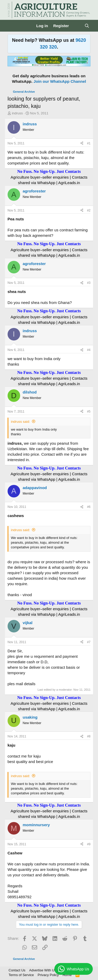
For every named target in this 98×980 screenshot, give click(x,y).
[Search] (87, 26)
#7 (89, 642)
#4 (89, 350)
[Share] (82, 143)
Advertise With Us (43, 970)
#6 (89, 507)
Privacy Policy (48, 975)
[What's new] (77, 26)
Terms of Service (21, 975)
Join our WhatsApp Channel (60, 81)
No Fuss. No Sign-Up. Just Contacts (49, 171)
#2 (89, 210)
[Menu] (12, 26)
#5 (89, 412)
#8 (89, 736)
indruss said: (21, 422)
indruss (17, 113)
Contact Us (17, 970)
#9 (89, 844)
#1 (89, 143)
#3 (89, 283)
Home (67, 975)
